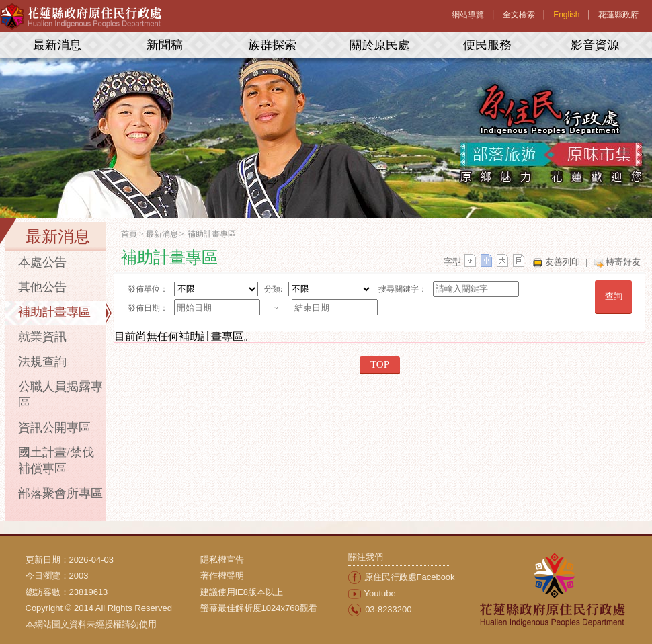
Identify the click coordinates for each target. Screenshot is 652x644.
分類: (273, 289)
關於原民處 (380, 45)
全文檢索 (519, 15)
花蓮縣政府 (618, 15)
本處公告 (42, 262)
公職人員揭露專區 (60, 395)
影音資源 (595, 45)
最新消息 (57, 45)
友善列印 (563, 262)
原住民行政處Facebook (410, 577)
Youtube (380, 593)
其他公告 (42, 287)
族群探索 (272, 45)
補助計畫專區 (54, 312)
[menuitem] (274, 560)
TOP (380, 364)
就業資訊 (42, 337)
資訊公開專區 (54, 428)
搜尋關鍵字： (403, 289)
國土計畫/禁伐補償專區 (56, 460)
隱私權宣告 (222, 560)
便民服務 (487, 45)
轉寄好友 (623, 262)
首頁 (129, 234)
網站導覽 (468, 15)
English (566, 15)
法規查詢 (42, 362)
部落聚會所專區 (60, 493)
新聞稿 (165, 45)
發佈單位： (148, 289)
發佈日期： (148, 308)
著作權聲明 (222, 576)
